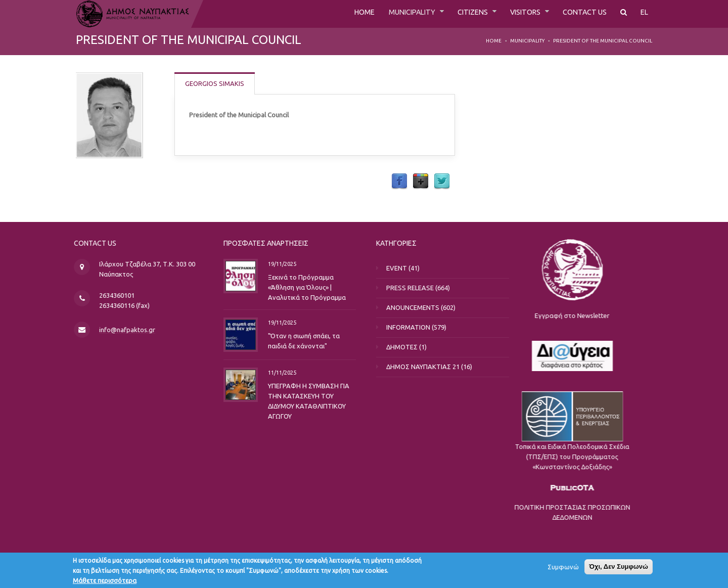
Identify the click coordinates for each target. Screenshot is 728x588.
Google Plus (421, 182)
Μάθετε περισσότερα (105, 583)
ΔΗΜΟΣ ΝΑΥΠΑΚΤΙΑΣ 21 (431, 367)
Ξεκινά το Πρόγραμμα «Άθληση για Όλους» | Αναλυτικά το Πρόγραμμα (295, 287)
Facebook (399, 182)
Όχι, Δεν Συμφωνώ (619, 569)
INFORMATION (416, 327)
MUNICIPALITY (394, 14)
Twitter (442, 182)
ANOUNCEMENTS (421, 307)
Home (494, 41)
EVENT (405, 268)
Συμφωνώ (563, 569)
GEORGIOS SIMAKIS (215, 83)
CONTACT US (581, 14)
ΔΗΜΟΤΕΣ (410, 347)
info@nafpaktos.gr (133, 330)
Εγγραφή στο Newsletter (671, 315)
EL (644, 14)
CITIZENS (460, 14)
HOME (341, 14)
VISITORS (517, 14)
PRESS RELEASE (418, 288)
